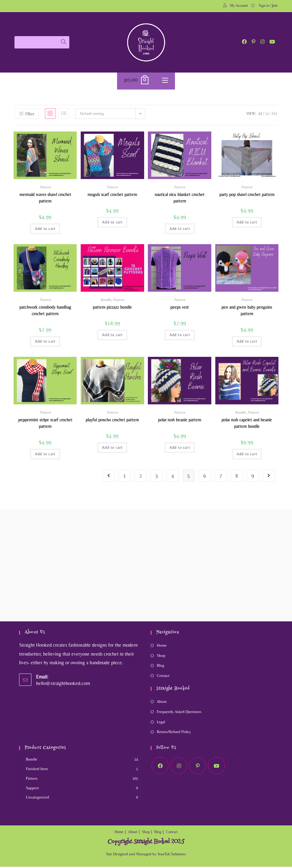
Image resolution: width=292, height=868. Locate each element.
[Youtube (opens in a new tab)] (272, 42)
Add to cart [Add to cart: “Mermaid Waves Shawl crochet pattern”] (45, 230)
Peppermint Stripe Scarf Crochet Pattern (45, 424)
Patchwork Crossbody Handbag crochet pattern (45, 312)
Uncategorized (38, 799)
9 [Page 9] (253, 477)
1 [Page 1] (125, 477)
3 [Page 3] (157, 477)
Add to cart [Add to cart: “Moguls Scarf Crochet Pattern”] (112, 224)
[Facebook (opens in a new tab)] (244, 42)
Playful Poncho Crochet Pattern (112, 421)
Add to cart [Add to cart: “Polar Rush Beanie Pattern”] (180, 449)
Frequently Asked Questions (179, 713)
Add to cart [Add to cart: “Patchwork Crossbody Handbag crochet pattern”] (45, 343)
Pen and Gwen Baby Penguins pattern (247, 312)
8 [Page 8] (237, 477)
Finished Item (37, 770)
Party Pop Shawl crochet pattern (247, 196)
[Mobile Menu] (165, 82)
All (274, 115)
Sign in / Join (268, 6)
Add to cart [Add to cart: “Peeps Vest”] (180, 336)
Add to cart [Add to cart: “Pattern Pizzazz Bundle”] (112, 336)
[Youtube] (216, 767)
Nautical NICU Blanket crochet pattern (180, 199)
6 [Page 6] (205, 477)
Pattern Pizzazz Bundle (112, 309)
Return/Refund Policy (174, 733)
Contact (163, 677)
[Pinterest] (198, 767)
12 (260, 115)
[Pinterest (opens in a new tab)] (253, 42)
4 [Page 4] (173, 477)
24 (267, 115)
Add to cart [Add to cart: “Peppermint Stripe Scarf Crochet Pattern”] (45, 455)
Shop (161, 657)
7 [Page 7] (221, 477)
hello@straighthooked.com (63, 684)
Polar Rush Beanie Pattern (180, 421)
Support (32, 789)
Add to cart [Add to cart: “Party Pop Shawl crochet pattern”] (247, 224)
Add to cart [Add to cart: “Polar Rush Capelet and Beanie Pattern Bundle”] (247, 455)
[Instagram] (179, 767)
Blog (160, 667)
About (162, 703)
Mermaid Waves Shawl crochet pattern (45, 199)
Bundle (106, 301)
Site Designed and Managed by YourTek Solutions (146, 855)
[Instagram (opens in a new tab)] (262, 42)
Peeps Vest (180, 309)
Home (162, 647)
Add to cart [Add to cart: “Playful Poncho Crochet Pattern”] (112, 449)
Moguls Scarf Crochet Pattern (112, 196)
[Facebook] (160, 767)
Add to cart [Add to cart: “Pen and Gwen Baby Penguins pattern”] (247, 343)
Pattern (45, 189)
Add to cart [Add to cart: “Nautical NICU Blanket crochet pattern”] (180, 230)
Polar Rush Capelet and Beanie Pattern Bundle (247, 424)
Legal (161, 723)
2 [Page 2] (141, 477)
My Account (239, 6)
